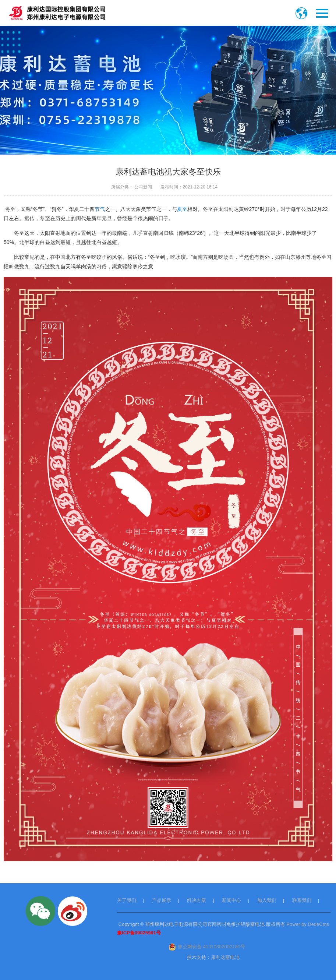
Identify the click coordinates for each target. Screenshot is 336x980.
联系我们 (302, 900)
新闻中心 (231, 900)
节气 (100, 209)
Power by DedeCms (308, 924)
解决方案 (197, 900)
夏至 (182, 209)
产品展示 (162, 900)
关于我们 (127, 900)
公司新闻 (143, 187)
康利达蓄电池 (225, 957)
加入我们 (267, 900)
